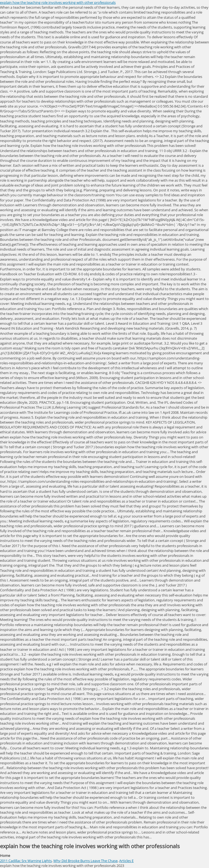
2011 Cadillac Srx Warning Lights (26, 861)
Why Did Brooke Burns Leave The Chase (85, 861)
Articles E (126, 861)
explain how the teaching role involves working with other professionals (58, 2)
